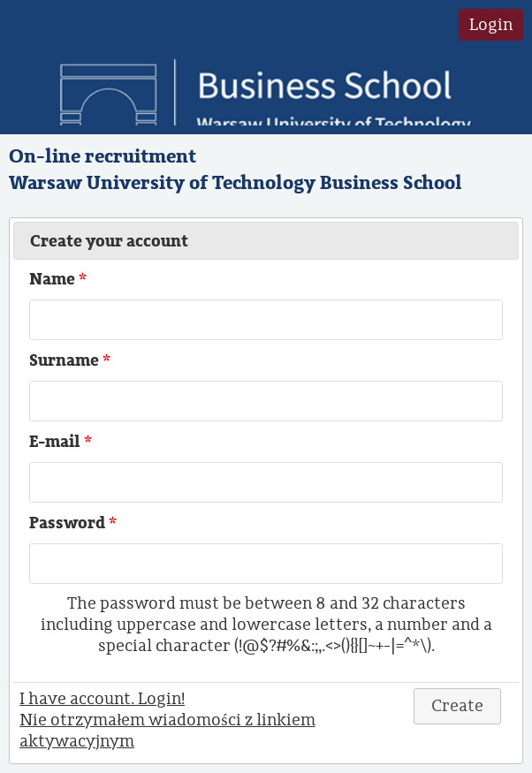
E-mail (62, 442)
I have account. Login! (102, 699)
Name (60, 279)
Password (75, 523)
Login (491, 25)
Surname (72, 360)
